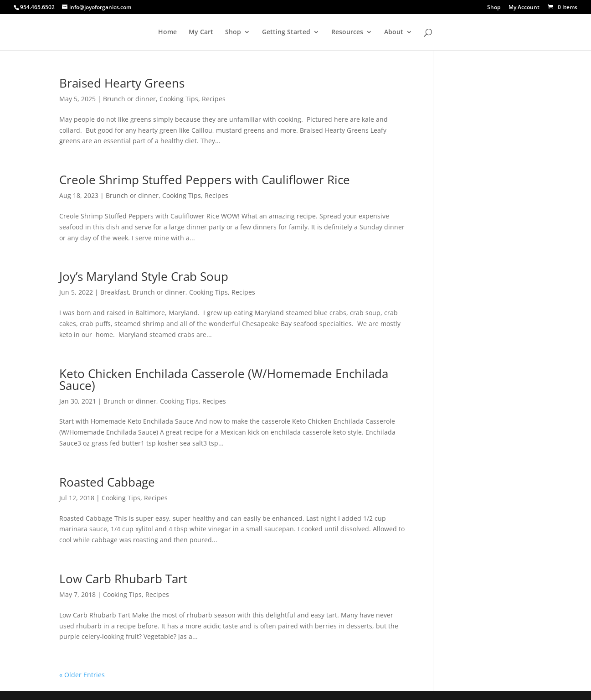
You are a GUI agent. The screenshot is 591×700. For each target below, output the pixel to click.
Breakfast (115, 292)
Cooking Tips (179, 99)
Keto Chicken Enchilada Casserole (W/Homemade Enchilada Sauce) (224, 379)
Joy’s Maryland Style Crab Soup (144, 276)
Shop (494, 8)
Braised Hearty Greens (122, 83)
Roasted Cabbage (107, 482)
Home (167, 32)
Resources (347, 32)
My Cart (201, 32)
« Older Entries (82, 675)
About (394, 32)
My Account (524, 8)
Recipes (214, 99)
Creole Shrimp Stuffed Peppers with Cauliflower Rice (205, 180)
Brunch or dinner (129, 99)
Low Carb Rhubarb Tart (123, 579)
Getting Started (286, 32)
